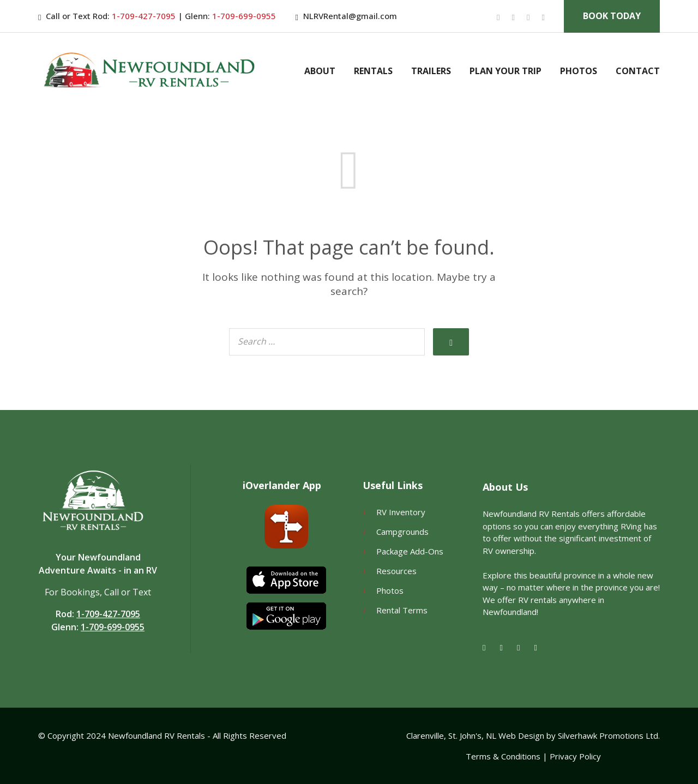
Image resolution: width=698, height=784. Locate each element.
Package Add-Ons (410, 551)
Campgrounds (402, 532)
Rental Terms (402, 610)
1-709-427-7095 (144, 16)
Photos (579, 71)
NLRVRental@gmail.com (350, 16)
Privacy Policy (575, 756)
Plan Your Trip (506, 71)
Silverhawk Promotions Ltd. (609, 735)
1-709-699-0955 (243, 16)
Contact (638, 71)
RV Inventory (401, 512)
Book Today (612, 16)
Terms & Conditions (503, 756)
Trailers (431, 71)
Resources (396, 571)
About (320, 71)
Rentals (373, 71)
